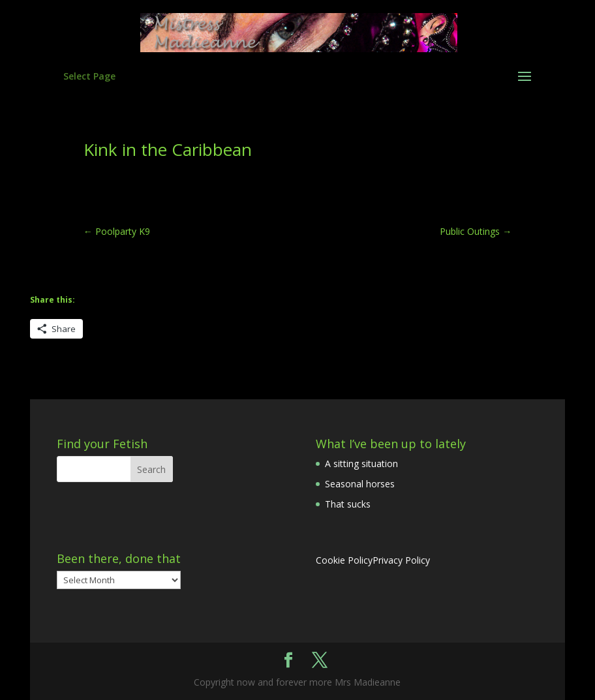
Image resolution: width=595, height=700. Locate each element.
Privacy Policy (401, 560)
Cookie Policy (344, 560)
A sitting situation (361, 464)
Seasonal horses (360, 484)
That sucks (348, 504)
